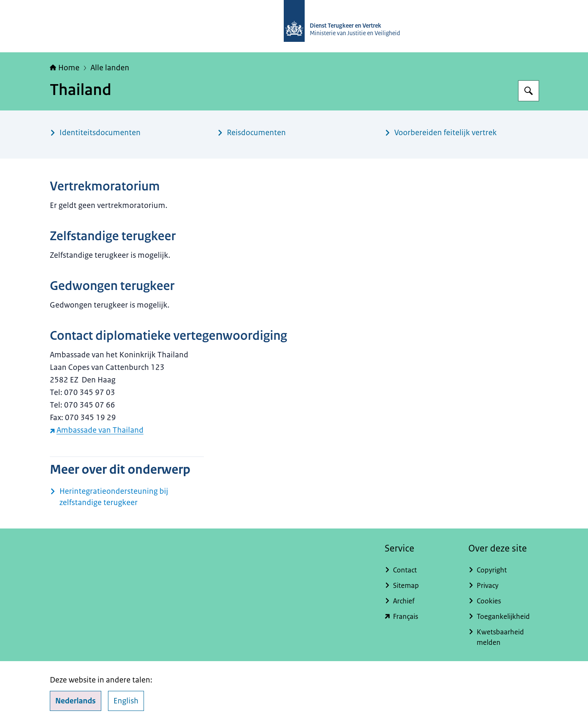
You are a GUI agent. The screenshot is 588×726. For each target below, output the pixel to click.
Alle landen (110, 68)
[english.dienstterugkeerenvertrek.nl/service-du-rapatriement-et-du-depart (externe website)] (420, 617)
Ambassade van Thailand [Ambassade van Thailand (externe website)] (97, 430)
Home (65, 68)
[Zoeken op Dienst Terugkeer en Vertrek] (529, 91)
